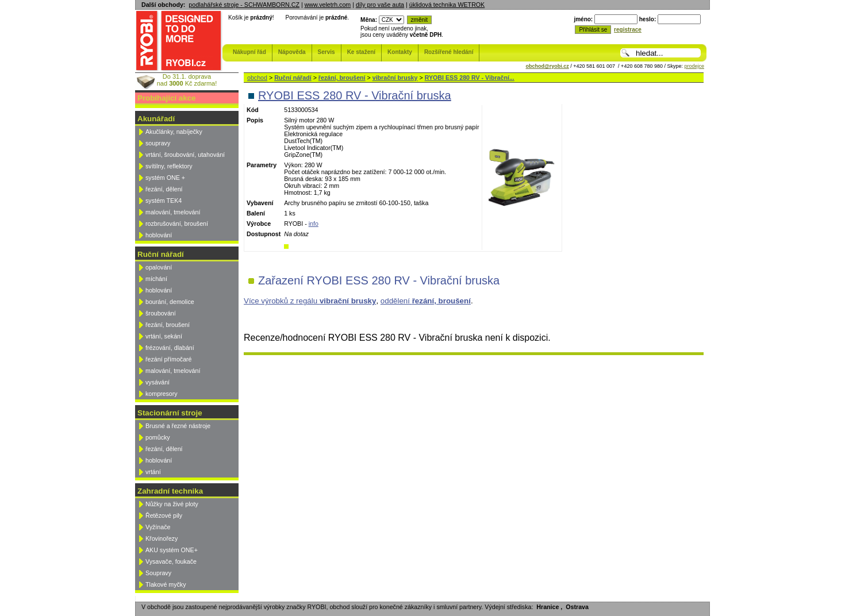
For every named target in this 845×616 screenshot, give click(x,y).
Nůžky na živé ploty (172, 504)
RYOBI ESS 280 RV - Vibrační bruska (355, 95)
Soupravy (158, 573)
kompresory (162, 394)
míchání (156, 279)
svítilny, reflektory (169, 166)
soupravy (158, 143)
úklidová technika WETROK (447, 5)
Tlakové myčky (166, 584)
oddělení (426, 301)
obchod (257, 78)
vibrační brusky (395, 78)
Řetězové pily (164, 515)
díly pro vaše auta (380, 5)
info (314, 224)
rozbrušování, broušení (177, 224)
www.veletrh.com (328, 5)
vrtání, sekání (164, 336)
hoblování (159, 235)
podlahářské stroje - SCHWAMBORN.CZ (244, 5)
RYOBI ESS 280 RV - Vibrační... (470, 78)
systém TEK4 (164, 201)
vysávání (158, 382)
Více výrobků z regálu (310, 301)
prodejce (694, 66)
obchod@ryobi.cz (548, 66)
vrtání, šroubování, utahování (185, 155)
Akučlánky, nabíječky (174, 132)
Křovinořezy (162, 538)
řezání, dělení (164, 189)
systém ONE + (165, 178)
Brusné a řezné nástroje (178, 426)
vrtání (153, 472)
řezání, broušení (168, 325)
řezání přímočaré (169, 359)
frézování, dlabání (170, 348)
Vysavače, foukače (171, 561)
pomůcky (158, 437)
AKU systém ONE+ (172, 550)
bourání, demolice (170, 302)
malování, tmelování (173, 212)
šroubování (161, 313)
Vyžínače (158, 527)
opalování (159, 267)
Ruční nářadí (293, 78)
